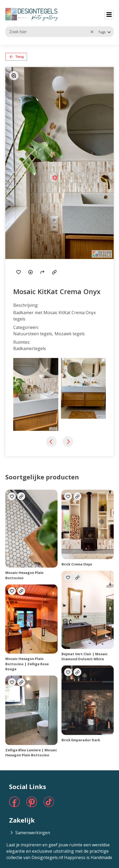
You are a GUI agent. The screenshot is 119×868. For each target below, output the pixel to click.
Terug (16, 57)
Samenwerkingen (30, 833)
